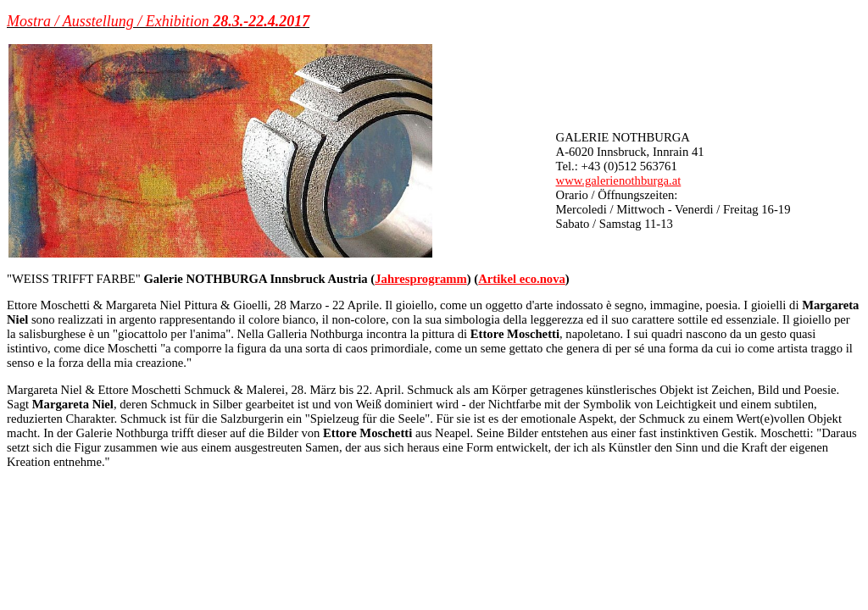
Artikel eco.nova (522, 279)
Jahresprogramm (421, 279)
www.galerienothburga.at (619, 180)
